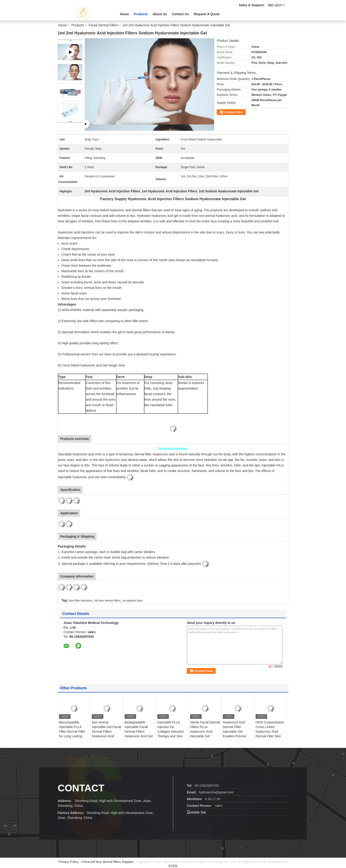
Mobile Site (196, 812)
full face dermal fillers (108, 601)
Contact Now (234, 112)
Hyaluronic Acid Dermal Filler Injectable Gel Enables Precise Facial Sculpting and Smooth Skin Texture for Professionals (238, 736)
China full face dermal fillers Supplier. (108, 862)
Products (141, 14)
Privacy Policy (69, 862)
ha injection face (133, 601)
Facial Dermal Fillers (104, 25)
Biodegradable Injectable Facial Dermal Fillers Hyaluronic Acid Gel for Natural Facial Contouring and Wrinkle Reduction (139, 736)
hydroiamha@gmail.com (216, 792)
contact (81, 788)
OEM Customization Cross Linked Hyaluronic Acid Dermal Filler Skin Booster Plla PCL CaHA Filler (270, 734)
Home (124, 14)
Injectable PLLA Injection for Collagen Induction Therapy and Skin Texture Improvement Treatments (171, 736)
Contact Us (180, 14)
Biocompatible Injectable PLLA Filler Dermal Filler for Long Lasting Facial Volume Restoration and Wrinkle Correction (72, 736)
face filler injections (80, 601)
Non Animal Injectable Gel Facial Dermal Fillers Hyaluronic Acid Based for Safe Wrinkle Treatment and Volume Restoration (106, 738)
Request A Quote (207, 14)
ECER (173, 866)
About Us (160, 14)
